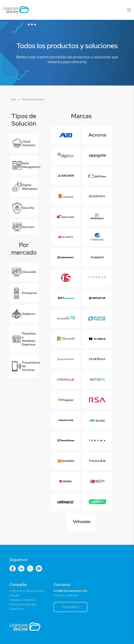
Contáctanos (71, 607)
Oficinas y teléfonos (66, 595)
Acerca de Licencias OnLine (27, 591)
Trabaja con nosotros (22, 600)
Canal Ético (17, 609)
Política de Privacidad (23, 604)
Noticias (14, 595)
